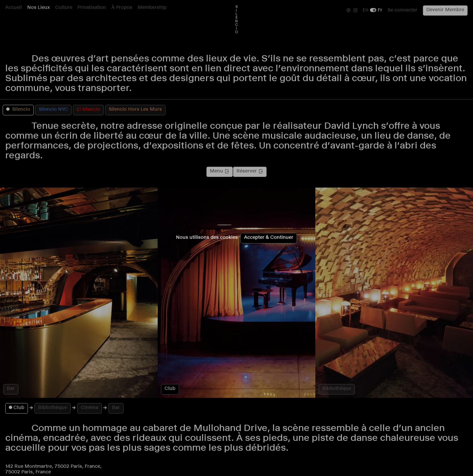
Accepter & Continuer (269, 238)
